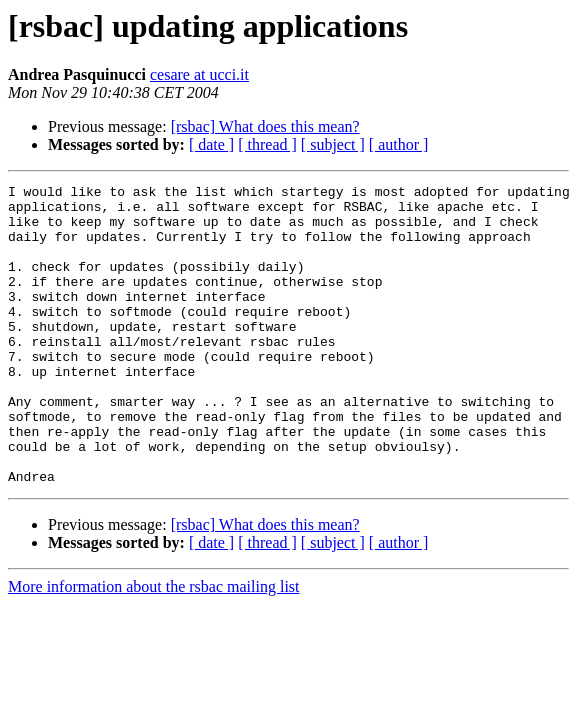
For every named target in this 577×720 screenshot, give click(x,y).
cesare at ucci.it (199, 74)
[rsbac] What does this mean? (265, 126)
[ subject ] (333, 144)
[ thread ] (267, 144)
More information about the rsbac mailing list (154, 646)
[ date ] (211, 144)
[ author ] (399, 144)
